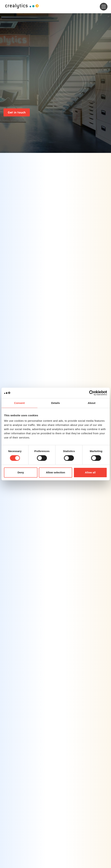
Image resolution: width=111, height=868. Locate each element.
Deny (21, 472)
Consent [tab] (19, 403)
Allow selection (55, 472)
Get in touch (17, 112)
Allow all (90, 472)
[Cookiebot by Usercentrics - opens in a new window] (92, 393)
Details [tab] (56, 403)
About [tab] (92, 403)
